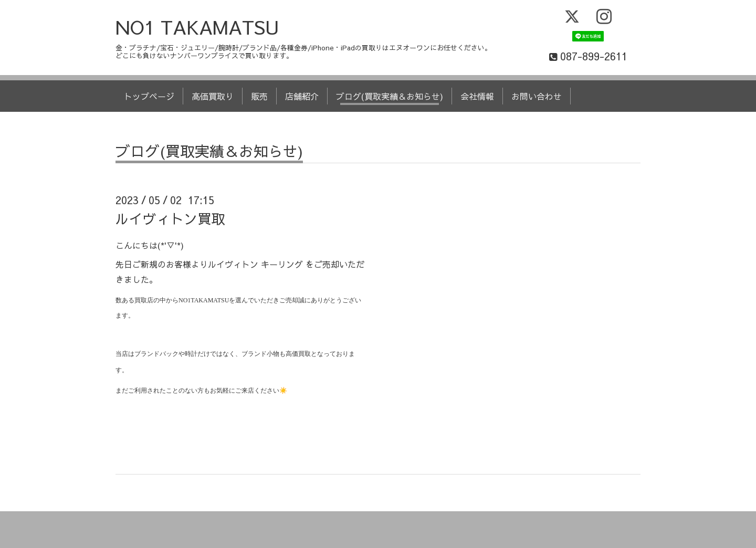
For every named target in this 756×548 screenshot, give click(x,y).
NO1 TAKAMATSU (197, 27)
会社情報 (477, 96)
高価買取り (213, 96)
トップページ (149, 96)
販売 (259, 96)
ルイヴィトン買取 (170, 218)
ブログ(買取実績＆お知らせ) (390, 96)
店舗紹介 (302, 96)
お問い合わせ (537, 96)
